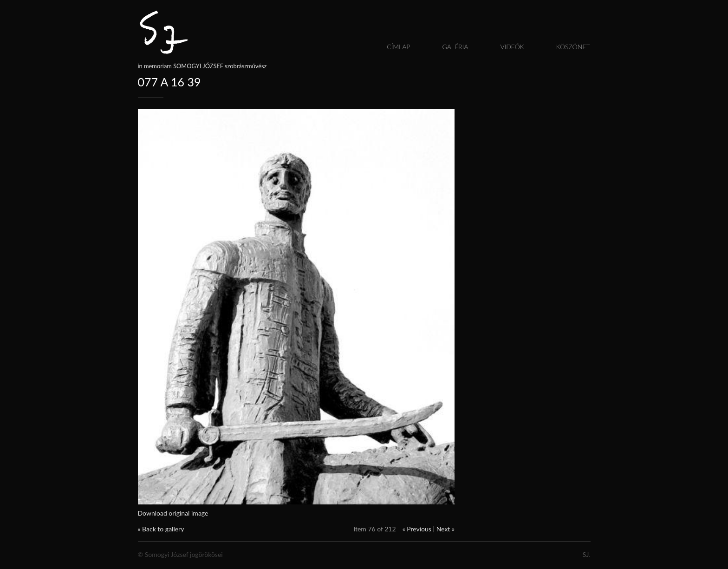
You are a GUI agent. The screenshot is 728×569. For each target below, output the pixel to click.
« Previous (417, 529)
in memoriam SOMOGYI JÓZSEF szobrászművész (202, 66)
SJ (586, 554)
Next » (445, 529)
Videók (512, 47)
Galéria (455, 47)
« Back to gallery (161, 529)
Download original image (173, 513)
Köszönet (573, 47)
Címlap (398, 47)
